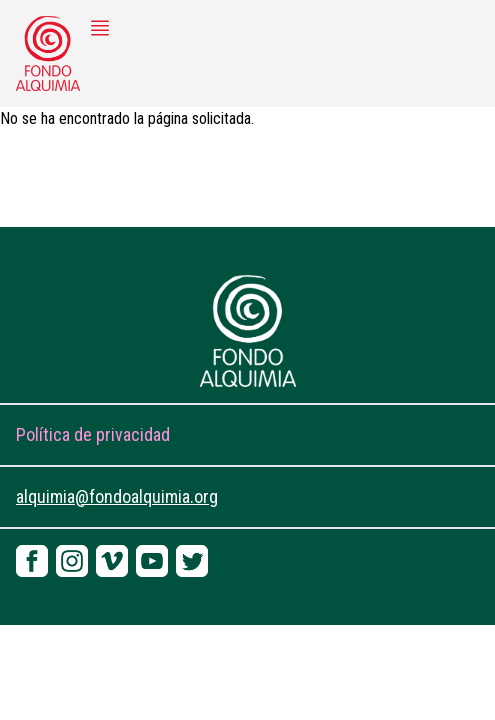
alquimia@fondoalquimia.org (117, 496)
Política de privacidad (93, 434)
